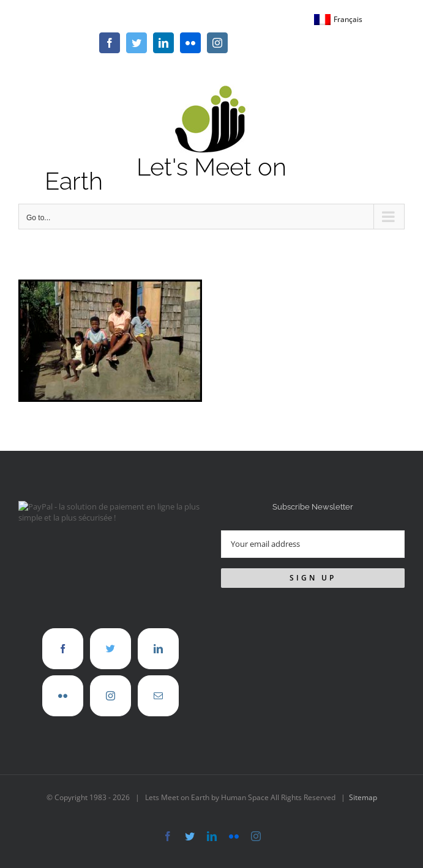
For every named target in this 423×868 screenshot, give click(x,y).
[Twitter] (110, 649)
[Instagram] (110, 696)
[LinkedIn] (158, 649)
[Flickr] (63, 696)
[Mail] (158, 696)
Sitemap (363, 797)
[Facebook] (63, 649)
